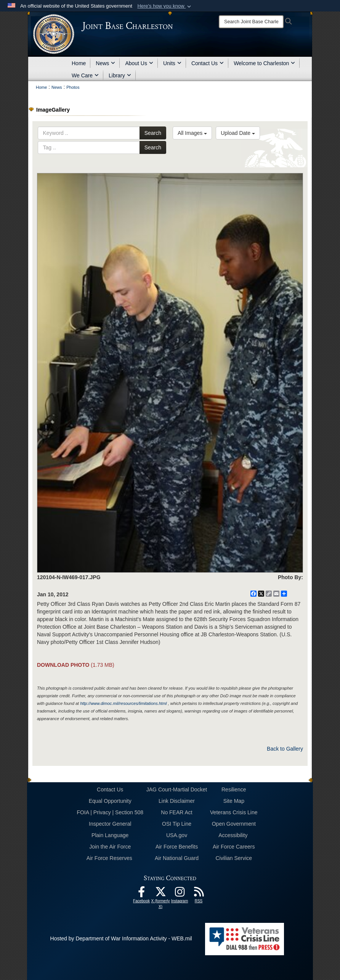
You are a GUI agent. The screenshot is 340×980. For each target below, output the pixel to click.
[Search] (251, 22)
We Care (85, 75)
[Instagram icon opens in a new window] (180, 894)
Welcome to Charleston (264, 63)
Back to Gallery (285, 749)
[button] (165, 6)
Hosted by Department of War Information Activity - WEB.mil (121, 938)
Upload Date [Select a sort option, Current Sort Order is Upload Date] (238, 133)
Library (120, 75)
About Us (139, 63)
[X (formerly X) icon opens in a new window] (160, 894)
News (105, 63)
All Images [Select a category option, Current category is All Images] (192, 133)
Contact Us (208, 63)
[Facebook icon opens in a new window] (141, 894)
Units (172, 63)
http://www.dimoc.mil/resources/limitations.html (123, 703)
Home (79, 63)
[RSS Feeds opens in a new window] (199, 894)
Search (153, 133)
